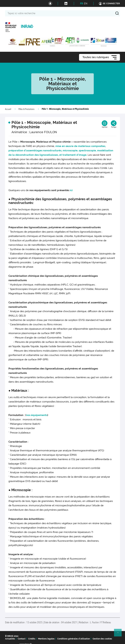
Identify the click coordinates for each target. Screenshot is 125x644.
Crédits (32, 639)
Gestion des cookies (102, 639)
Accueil (8, 109)
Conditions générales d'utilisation (74, 639)
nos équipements (37, 415)
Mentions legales (46, 639)
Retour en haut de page (119, 634)
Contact (22, 639)
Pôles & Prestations (26, 109)
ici (71, 190)
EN (86, 4)
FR (82, 4)
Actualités (10, 639)
